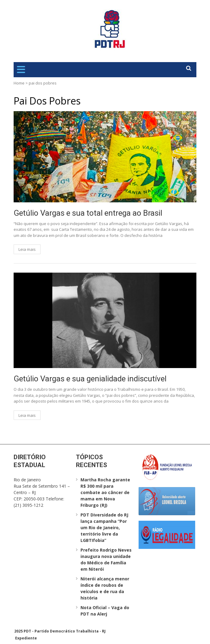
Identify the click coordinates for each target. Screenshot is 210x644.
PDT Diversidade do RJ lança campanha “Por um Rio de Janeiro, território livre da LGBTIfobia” (104, 528)
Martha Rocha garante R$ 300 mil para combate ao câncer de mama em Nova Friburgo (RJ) (105, 492)
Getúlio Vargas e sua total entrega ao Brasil (88, 213)
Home (19, 83)
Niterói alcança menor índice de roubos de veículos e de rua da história (105, 588)
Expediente (26, 638)
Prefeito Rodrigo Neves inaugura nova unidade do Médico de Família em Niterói (106, 559)
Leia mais (27, 249)
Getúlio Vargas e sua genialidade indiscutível (90, 379)
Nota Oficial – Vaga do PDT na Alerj (105, 611)
